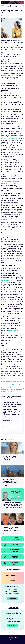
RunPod (4, 137)
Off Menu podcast (7, 281)
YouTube (12, 332)
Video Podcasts (13, 330)
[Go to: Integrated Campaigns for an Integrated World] (12, 620)
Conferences (14, 608)
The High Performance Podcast (11, 301)
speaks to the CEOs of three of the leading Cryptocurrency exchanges (12, 182)
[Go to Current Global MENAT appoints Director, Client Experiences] (12, 453)
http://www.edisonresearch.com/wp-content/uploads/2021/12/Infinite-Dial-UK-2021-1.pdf (13, 390)
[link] (12, 2)
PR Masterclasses (13, 570)
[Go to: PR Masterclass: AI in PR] (12, 587)
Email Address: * (8, 420)
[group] (12, 2)
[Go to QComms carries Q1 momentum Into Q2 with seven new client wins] (12, 476)
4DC (4, 398)
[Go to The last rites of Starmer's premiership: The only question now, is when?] (12, 524)
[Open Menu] (19, 6)
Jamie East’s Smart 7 (13, 197)
